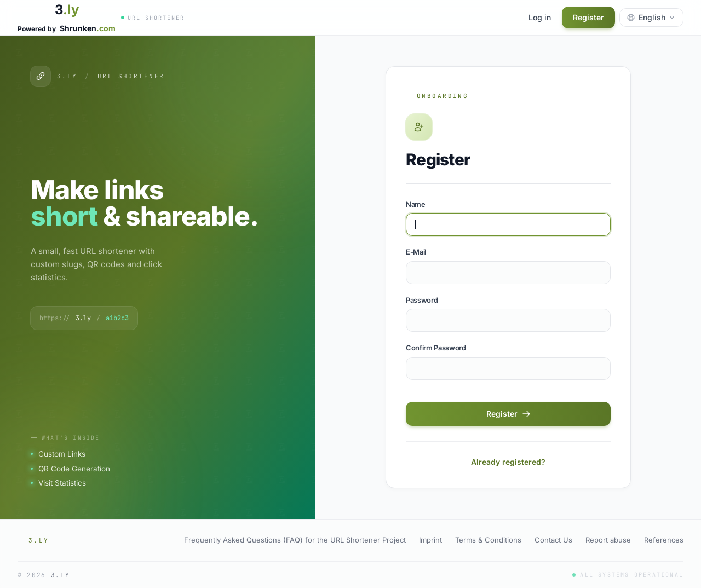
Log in (540, 17)
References (664, 540)
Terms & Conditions (488, 540)
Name (416, 204)
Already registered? (508, 462)
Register (588, 17)
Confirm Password (436, 348)
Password (422, 300)
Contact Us (553, 540)
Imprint (430, 540)
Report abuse (608, 540)
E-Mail (416, 252)
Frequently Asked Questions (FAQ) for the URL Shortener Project (295, 540)
